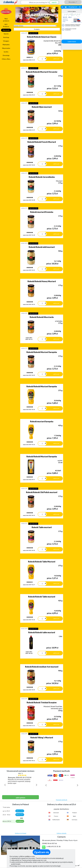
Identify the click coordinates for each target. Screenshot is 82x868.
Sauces (6, 34)
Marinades (6, 45)
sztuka (24, 33)
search (53, 2)
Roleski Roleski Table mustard (38, 546)
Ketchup (6, 37)
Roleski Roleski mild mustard (38, 228)
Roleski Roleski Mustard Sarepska (38, 323)
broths (6, 52)
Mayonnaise (6, 48)
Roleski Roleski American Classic (38, 37)
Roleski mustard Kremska (38, 196)
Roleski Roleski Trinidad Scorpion (38, 642)
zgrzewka (33, 33)
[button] (5, 723)
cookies (27, 856)
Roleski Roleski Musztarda (38, 292)
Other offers (6, 59)
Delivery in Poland (20, 766)
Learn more (72, 41)
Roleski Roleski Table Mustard (38, 514)
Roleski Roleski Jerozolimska (38, 164)
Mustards (6, 30)
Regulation (6, 810)
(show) (50, 784)
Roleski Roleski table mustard (38, 578)
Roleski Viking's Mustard (38, 674)
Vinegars (6, 41)
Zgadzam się (42, 852)
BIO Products (6, 25)
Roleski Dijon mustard (38, 101)
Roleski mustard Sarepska (38, 386)
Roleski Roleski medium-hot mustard (38, 610)
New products (6, 20)
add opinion (20, 731)
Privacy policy (7, 813)
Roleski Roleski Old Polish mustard (38, 451)
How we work (7, 807)
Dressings (6, 55)
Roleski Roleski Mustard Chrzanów (38, 69)
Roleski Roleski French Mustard (38, 132)
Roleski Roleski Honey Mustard (38, 259)
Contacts (61, 800)
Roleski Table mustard (38, 483)
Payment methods (62, 733)
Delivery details (61, 766)
